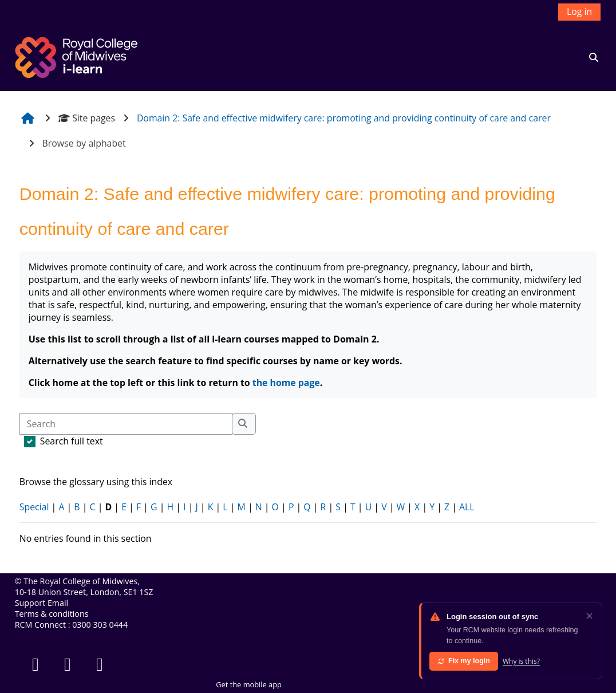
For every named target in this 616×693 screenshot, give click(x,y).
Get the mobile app (249, 684)
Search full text (72, 441)
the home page (286, 383)
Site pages (87, 118)
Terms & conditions (52, 614)
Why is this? (521, 661)
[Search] (126, 424)
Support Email (42, 603)
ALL (467, 507)
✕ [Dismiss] (589, 616)
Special (34, 507)
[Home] (78, 56)
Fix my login (464, 661)
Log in (579, 11)
